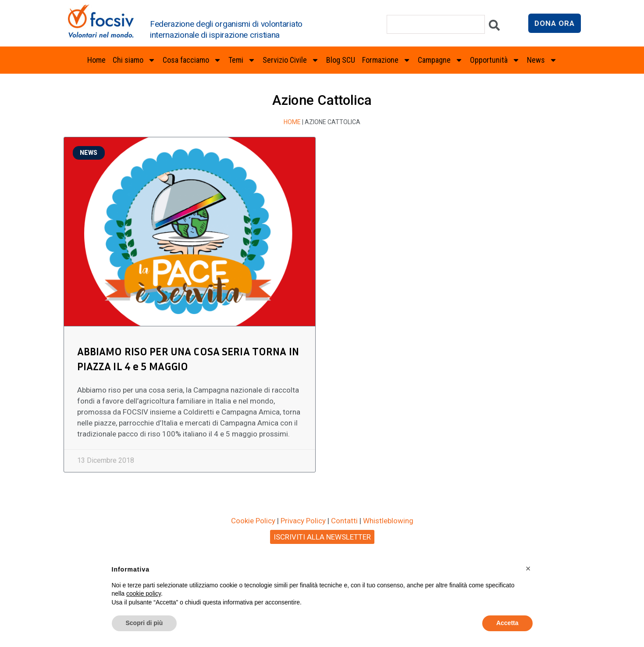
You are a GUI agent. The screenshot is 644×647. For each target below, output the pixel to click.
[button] (528, 568)
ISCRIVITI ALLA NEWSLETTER (322, 537)
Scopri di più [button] (144, 623)
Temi (242, 60)
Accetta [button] (507, 623)
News (542, 60)
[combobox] (436, 24)
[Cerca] (494, 27)
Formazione (386, 60)
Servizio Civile (291, 60)
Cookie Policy (253, 521)
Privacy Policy (303, 521)
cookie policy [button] (144, 593)
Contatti (344, 521)
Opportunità (495, 60)
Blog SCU (341, 60)
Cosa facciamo (192, 60)
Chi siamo (134, 60)
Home (96, 60)
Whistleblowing (388, 521)
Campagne (440, 60)
